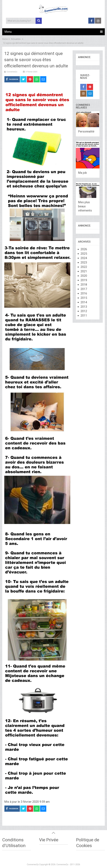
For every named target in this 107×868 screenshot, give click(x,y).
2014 (84, 302)
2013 (84, 307)
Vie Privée (49, 840)
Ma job (82, 173)
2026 (84, 249)
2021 (84, 271)
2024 (84, 258)
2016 (84, 293)
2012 (84, 311)
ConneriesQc (12, 72)
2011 (84, 316)
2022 (84, 267)
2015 (84, 298)
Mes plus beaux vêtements (85, 206)
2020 (84, 276)
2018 (84, 285)
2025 (84, 254)
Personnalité (86, 131)
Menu (8, 32)
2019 (84, 280)
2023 (84, 262)
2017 (84, 289)
